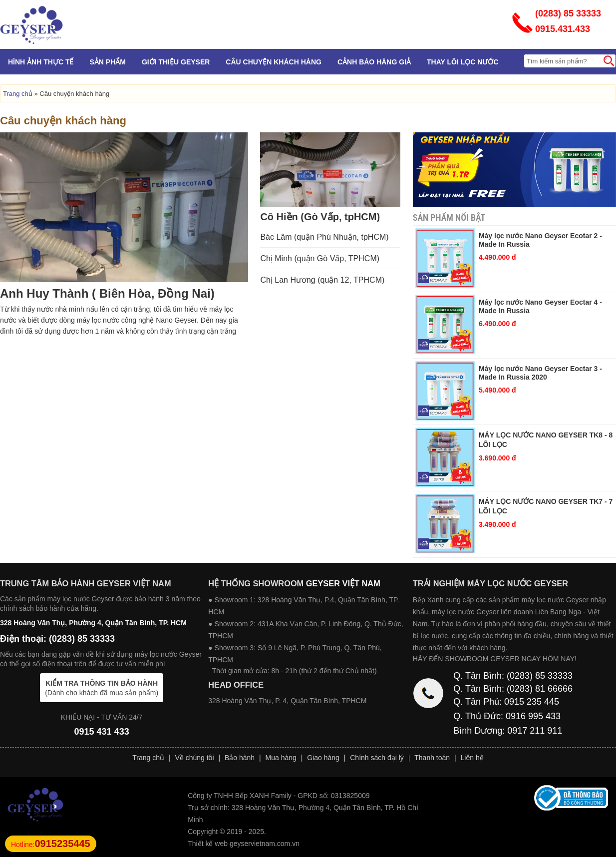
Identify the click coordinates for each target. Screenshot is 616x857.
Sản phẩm (107, 62)
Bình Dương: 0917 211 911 (508, 731)
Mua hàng (281, 758)
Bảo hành (240, 758)
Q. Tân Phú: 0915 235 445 (506, 702)
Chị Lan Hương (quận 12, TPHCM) (322, 280)
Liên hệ (472, 758)
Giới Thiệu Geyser (176, 62)
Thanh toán (432, 758)
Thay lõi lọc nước (462, 62)
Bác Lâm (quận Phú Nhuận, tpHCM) (324, 237)
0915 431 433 (102, 732)
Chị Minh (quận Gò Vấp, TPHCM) (320, 258)
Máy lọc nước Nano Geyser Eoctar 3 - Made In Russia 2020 (540, 373)
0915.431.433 (563, 29)
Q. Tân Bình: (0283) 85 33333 (513, 676)
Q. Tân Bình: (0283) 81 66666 (513, 689)
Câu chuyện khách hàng (274, 62)
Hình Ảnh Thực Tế (41, 62)
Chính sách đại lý (377, 758)
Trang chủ (18, 94)
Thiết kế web (208, 844)
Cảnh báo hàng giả (374, 62)
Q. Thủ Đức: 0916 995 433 (507, 716)
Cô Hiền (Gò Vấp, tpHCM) (320, 217)
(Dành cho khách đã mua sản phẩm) (102, 688)
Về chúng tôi (194, 758)
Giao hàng (323, 758)
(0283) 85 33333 (568, 13)
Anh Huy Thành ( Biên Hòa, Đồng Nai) (107, 293)
